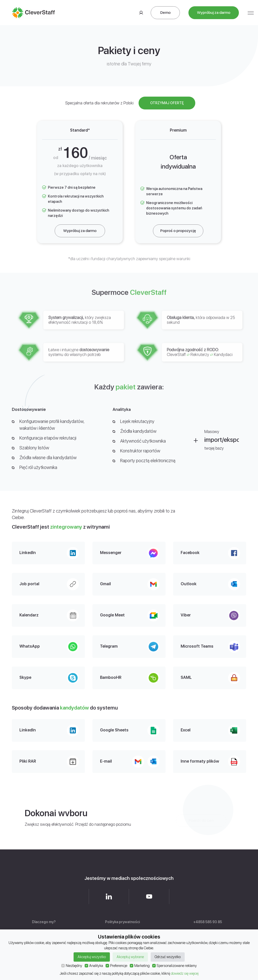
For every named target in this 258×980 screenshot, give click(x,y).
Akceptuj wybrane (130, 957)
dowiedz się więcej (185, 973)
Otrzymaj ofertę (167, 103)
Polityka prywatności (122, 922)
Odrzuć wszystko (168, 957)
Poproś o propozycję (178, 231)
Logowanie (141, 13)
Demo (165, 13)
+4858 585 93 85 (208, 922)
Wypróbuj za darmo (214, 13)
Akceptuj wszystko (92, 957)
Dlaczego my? (44, 922)
